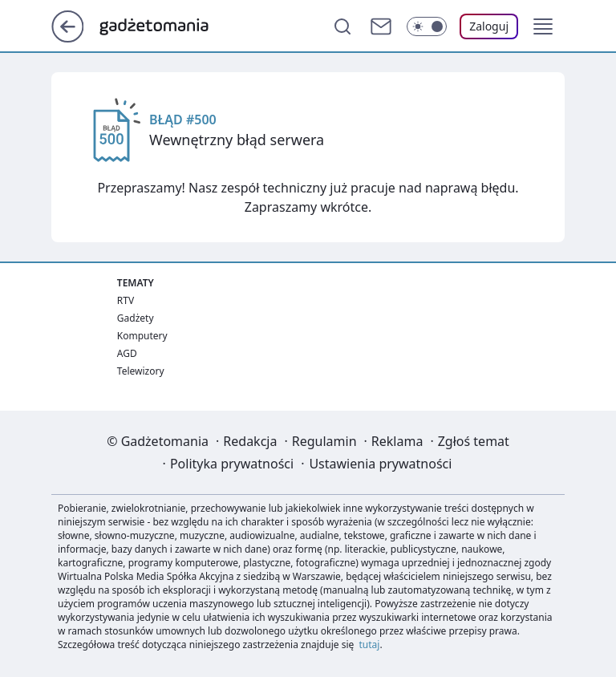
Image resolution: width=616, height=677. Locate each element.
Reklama (397, 441)
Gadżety (136, 318)
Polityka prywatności (232, 464)
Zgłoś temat (474, 441)
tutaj (370, 645)
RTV (126, 300)
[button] (543, 26)
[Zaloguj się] (489, 26)
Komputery (142, 336)
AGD (127, 353)
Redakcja (250, 441)
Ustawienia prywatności (380, 464)
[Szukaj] (342, 26)
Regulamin (324, 441)
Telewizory (141, 371)
